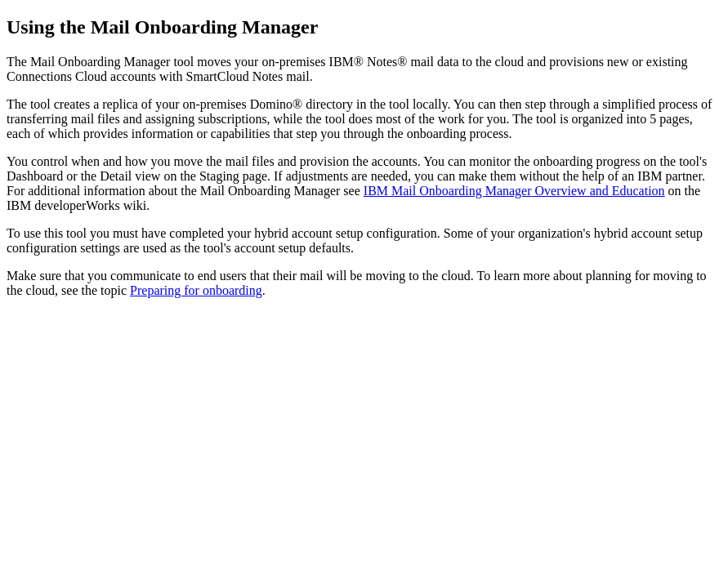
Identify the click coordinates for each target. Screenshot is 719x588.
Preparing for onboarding (196, 290)
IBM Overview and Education (514, 191)
